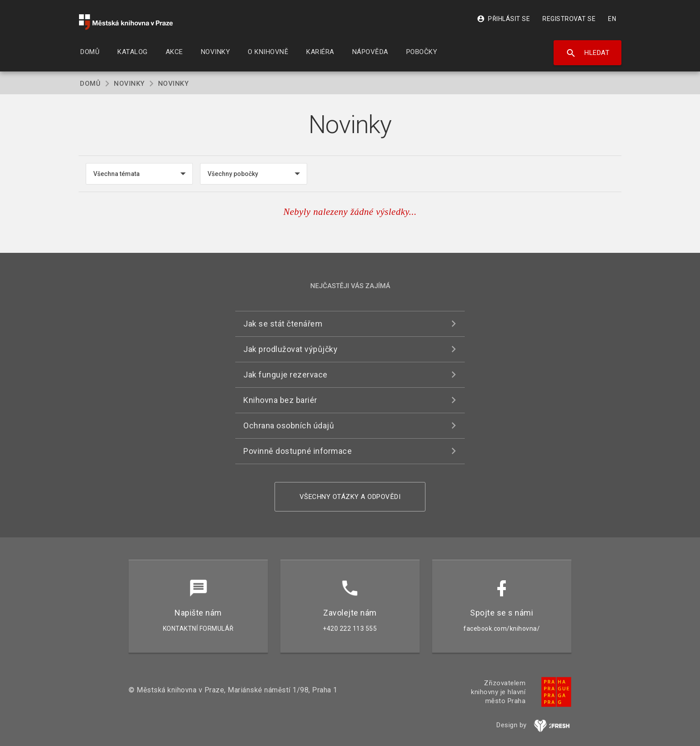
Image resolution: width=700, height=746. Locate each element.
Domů (90, 84)
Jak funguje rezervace (285, 375)
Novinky (129, 84)
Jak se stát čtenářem (283, 324)
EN (612, 19)
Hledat (588, 53)
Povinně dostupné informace (298, 451)
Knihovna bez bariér (280, 400)
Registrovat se (569, 19)
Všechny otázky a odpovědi (350, 497)
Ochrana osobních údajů (289, 425)
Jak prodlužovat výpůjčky (290, 349)
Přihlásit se (503, 19)
